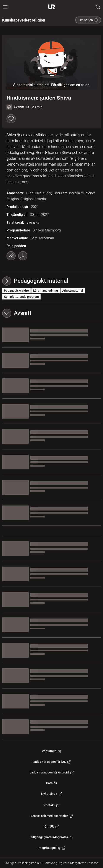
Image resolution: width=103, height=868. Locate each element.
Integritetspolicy (51, 848)
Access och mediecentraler (52, 816)
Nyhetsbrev (51, 794)
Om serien (88, 20)
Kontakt (52, 805)
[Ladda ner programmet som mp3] (23, 256)
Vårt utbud (51, 751)
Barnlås (51, 783)
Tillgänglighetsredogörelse (52, 837)
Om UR (51, 826)
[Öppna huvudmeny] (5, 7)
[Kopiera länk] (11, 256)
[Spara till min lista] (11, 119)
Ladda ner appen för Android (51, 772)
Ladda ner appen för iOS (51, 762)
